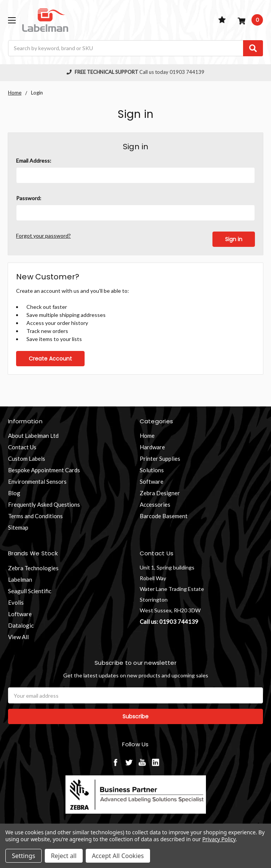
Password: (29, 198)
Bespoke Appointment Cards (44, 470)
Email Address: (34, 161)
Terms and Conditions (35, 516)
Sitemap (18, 527)
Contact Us (22, 447)
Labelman (20, 579)
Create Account (50, 358)
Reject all (64, 856)
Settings (24, 856)
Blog (14, 493)
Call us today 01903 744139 (135, 72)
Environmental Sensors (37, 481)
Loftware (20, 613)
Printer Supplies (160, 458)
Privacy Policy (219, 839)
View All (18, 636)
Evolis (16, 602)
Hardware (152, 447)
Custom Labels (27, 458)
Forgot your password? (43, 236)
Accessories (155, 504)
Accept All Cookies (118, 856)
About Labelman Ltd (33, 436)
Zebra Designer (160, 493)
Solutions (152, 470)
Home (147, 436)
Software (152, 481)
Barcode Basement (164, 516)
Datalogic (21, 625)
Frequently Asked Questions (44, 504)
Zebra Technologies (33, 568)
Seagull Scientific (30, 591)
